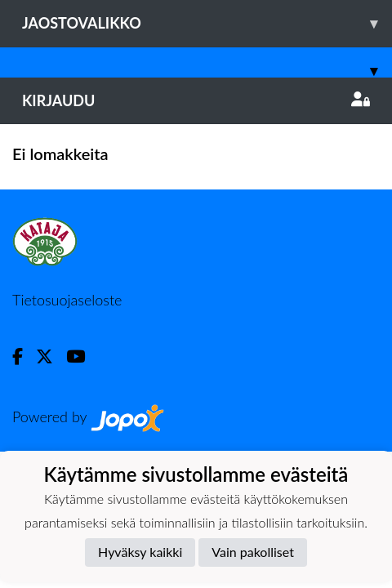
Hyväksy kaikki (140, 552)
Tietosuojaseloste (67, 300)
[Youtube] (82, 356)
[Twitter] (51, 356)
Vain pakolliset (253, 552)
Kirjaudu (196, 100)
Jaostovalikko (207, 23)
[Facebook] (24, 356)
